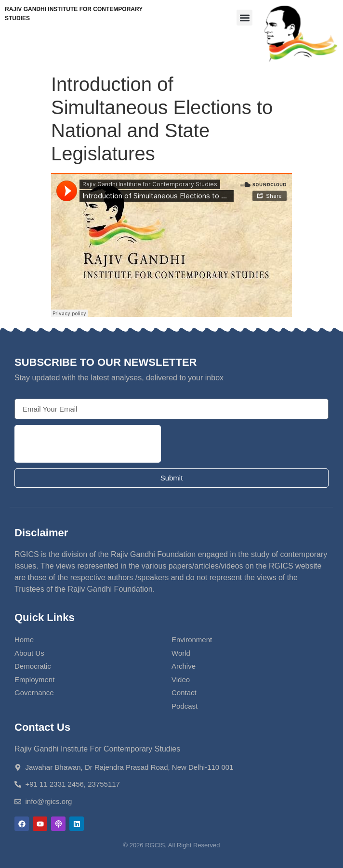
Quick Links (45, 617)
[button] (244, 18)
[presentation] (88, 444)
